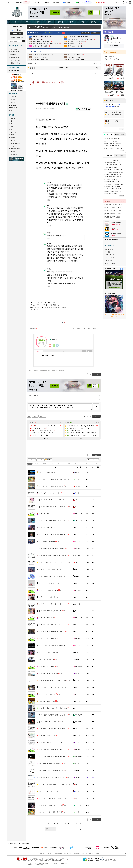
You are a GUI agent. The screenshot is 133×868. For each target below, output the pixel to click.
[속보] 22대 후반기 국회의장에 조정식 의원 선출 (54, 784)
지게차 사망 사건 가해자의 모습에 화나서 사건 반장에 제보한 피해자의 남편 (61, 535)
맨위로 (89, 416)
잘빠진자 (31, 68)
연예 (45, 464)
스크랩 (78, 328)
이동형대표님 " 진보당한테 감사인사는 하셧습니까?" (55, 715)
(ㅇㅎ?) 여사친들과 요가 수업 (49, 569)
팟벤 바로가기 (13, 118)
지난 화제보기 (85, 33)
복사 (36, 63)
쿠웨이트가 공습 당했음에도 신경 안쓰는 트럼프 (54, 555)
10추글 (41, 460)
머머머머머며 (79, 757)
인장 (38, 351)
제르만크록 (78, 486)
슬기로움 (78, 555)
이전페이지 (82, 416)
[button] (44, 438)
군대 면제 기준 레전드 (47, 791)
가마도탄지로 (79, 521)
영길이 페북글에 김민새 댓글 (49, 673)
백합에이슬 (78, 805)
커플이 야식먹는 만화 (47, 659)
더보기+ (61, 422)
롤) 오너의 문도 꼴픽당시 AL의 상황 (51, 805)
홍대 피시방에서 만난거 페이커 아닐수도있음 (53, 708)
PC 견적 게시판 (13, 108)
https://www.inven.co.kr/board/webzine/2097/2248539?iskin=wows (49, 370)
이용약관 (49, 854)
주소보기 (30, 63)
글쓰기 (96, 455)
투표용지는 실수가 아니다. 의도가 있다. (52, 548)
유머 (52, 464)
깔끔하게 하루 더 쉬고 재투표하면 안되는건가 (53, 479)
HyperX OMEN (13, 138)
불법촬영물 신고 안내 (79, 854)
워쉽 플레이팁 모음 (110, 258)
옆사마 (77, 673)
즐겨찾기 (49, 460)
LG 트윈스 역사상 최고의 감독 (49, 722)
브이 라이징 (12, 140)
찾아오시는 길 (89, 854)
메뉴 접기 (87, 351)
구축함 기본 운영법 (110, 255)
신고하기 (83, 328)
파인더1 (77, 507)
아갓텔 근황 (44, 514)
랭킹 (56, 351)
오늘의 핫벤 (12, 100)
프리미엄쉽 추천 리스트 (111, 263)
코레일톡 (78, 777)
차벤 (10, 124)
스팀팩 (77, 500)
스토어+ (122, 52)
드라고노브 (78, 708)
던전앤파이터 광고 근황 (47, 694)
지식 (75, 464)
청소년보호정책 (68, 854)
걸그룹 (11, 127)
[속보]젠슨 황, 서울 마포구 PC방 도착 (51, 798)
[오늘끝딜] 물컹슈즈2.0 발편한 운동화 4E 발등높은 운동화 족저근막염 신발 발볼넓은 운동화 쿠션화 (114, 217)
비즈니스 (42, 854)
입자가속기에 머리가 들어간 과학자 (50, 812)
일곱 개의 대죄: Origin (15, 143)
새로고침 (98, 396)
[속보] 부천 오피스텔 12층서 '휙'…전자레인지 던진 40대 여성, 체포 (59, 562)
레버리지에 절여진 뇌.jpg (48, 736)
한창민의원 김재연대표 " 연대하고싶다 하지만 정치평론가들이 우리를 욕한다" (62, 521)
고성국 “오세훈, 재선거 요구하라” (50, 493)
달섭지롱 (78, 701)
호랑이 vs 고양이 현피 (47, 666)
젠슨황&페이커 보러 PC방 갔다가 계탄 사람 (53, 680)
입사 (76, 528)
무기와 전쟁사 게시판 (15, 63)
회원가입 (13, 37)
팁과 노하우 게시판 (14, 52)
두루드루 (78, 548)
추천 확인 (95, 328)
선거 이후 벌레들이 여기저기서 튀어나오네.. (53, 757)
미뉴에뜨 (78, 542)
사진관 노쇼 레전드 (46, 472)
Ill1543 (77, 763)
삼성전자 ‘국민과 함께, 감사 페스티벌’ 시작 (52, 777)
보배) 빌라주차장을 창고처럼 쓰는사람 (51, 486)
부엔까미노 (78, 493)
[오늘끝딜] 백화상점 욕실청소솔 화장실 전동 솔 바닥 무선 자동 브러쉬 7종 (114, 211)
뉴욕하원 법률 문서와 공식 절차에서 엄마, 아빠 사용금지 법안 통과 (59, 646)
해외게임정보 (13, 132)
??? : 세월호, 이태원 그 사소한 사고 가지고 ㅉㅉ (54, 743)
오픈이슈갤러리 (97, 64)
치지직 (11, 121)
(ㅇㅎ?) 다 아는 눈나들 (47, 597)
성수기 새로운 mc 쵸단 (47, 701)
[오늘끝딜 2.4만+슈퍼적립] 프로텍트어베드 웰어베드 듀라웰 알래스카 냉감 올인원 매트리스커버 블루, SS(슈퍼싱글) (114, 205)
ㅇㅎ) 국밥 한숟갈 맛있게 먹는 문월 (50, 500)
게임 (69, 464)
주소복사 (30, 370)
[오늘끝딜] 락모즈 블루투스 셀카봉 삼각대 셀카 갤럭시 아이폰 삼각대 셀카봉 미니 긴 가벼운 (114, 214)
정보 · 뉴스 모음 (13, 49)
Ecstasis (77, 576)
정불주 (77, 743)
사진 (80, 464)
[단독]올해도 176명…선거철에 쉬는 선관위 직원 (54, 625)
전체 (30, 464)
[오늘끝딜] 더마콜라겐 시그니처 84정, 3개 (114, 208)
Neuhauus (78, 659)
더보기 (57, 345)
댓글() (96, 73)
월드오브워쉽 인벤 (17, 26)
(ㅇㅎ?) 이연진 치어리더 (47, 583)
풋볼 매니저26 (13, 154)
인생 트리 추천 (109, 261)
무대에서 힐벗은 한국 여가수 (49, 590)
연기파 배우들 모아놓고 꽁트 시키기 (51, 611)
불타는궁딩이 (79, 514)
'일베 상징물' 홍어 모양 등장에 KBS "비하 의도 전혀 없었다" (57, 507)
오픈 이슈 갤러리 (14, 97)
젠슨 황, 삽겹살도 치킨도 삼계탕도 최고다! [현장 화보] (55, 729)
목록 (91, 73)
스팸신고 (89, 328)
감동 (91, 464)
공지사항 (97, 854)
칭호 (64, 351)
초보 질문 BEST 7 (109, 252)
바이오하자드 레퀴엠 (15, 149)
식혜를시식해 (79, 479)
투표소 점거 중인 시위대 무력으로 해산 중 (52, 632)
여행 (10, 129)
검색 (24, 41)
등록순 (34, 396)
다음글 (34, 416)
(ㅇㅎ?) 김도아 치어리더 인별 (49, 652)
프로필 (47, 351)
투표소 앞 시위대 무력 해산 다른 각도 (51, 687)
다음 (80, 824)
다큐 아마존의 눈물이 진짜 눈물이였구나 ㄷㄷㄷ (54, 750)
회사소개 (35, 854)
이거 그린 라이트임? (46, 618)
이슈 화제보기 (95, 33)
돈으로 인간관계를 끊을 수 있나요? (50, 763)
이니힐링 (54, 345)
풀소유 (77, 472)
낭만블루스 (78, 680)
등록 (96, 407)
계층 (86, 464)
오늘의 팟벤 (12, 102)
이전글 (42, 416)
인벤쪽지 (50, 345)
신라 (76, 562)
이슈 (37, 464)
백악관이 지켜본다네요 (47, 542)
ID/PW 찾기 (20, 37)
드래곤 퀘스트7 (13, 152)
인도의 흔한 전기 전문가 (47, 639)
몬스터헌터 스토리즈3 (15, 146)
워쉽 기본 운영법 (109, 249)
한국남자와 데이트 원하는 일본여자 (50, 576)
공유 (74, 328)
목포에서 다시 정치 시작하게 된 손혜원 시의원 (53, 604)
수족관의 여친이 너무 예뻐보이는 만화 (51, 770)
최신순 (39, 396)
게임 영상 (12, 135)
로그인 (118, 2)
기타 (97, 464)
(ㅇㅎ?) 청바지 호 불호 (47, 528)
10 (77, 824)
